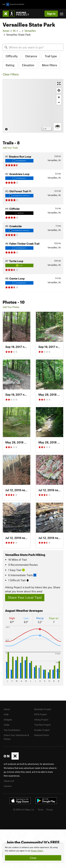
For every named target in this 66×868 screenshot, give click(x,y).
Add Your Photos (11, 307)
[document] (33, 853)
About (7, 709)
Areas (6, 31)
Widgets (8, 720)
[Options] (57, 127)
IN (14, 31)
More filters (49, 65)
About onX (9, 781)
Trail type (51, 56)
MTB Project (40, 714)
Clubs (7, 725)
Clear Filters (11, 74)
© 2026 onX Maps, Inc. (24, 809)
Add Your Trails (10, 148)
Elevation (28, 65)
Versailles (30, 31)
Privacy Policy (37, 851)
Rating (10, 65)
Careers (8, 786)
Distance (31, 56)
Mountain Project (43, 709)
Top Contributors (12, 730)
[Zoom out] (59, 102)
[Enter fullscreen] (59, 83)
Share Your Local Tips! (25, 597)
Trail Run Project (42, 725)
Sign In (51, 14)
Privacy (50, 809)
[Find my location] (59, 90)
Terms (40, 809)
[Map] (33, 106)
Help (6, 714)
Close (33, 858)
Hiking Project (41, 720)
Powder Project (42, 730)
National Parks (42, 735)
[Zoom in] (59, 97)
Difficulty (12, 56)
